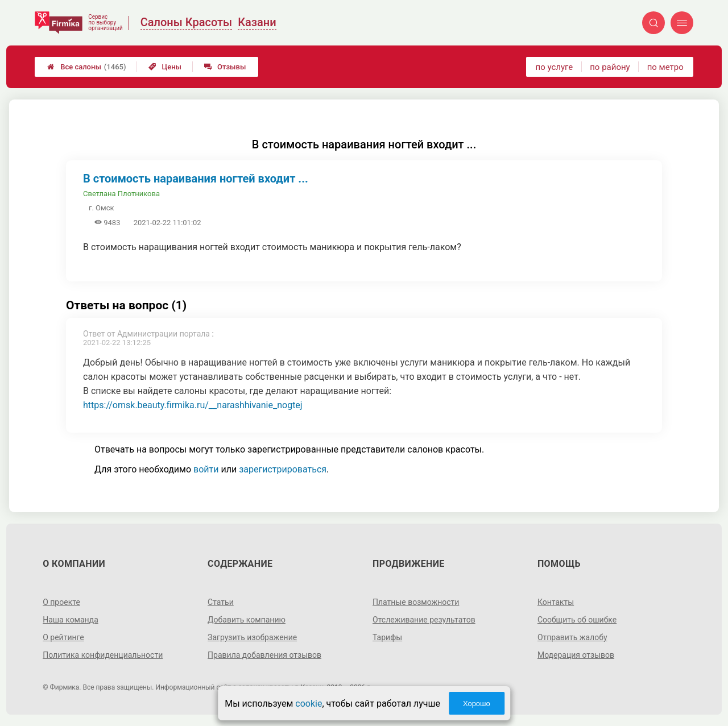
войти (206, 469)
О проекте (61, 602)
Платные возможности (416, 602)
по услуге (555, 67)
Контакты (556, 602)
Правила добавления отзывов (264, 655)
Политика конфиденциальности (103, 655)
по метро (665, 67)
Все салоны (86, 67)
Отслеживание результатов (424, 620)
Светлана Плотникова (121, 194)
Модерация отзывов (576, 655)
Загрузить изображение (252, 637)
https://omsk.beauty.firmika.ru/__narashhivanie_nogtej (193, 405)
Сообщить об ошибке (577, 620)
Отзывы (225, 67)
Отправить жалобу (572, 637)
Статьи (221, 602)
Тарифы (387, 637)
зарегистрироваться (283, 469)
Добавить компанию (247, 620)
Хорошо (477, 704)
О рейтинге (63, 637)
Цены (165, 67)
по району (610, 67)
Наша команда (71, 620)
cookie (309, 704)
